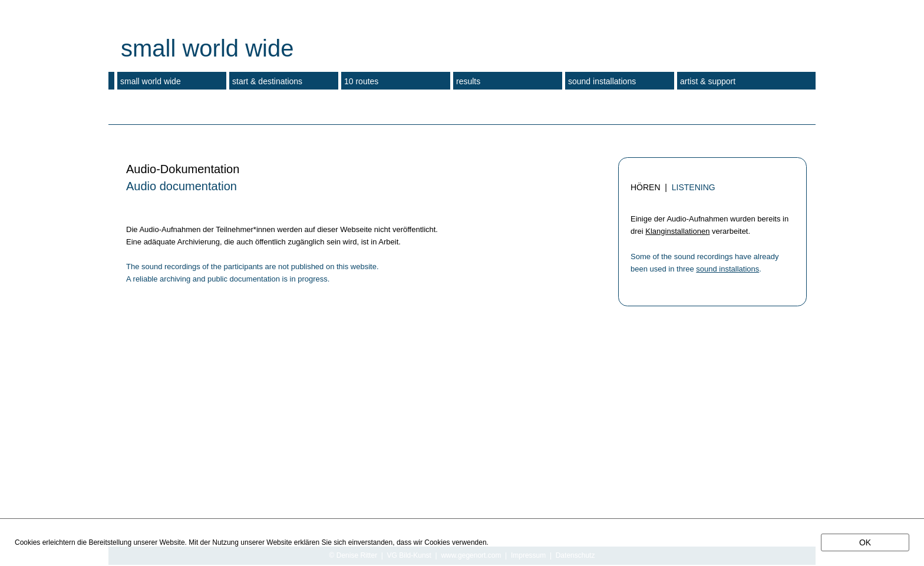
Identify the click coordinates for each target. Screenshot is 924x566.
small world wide (151, 81)
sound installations (727, 269)
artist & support (708, 81)
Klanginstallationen (677, 231)
